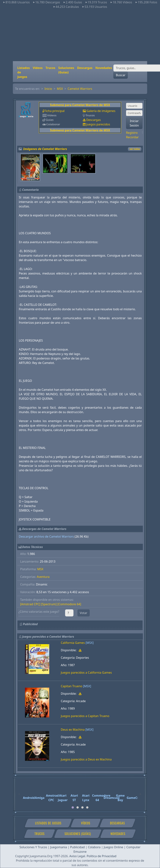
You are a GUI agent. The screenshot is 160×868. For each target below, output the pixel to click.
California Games (73, 643)
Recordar (132, 137)
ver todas (135, 149)
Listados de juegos (23, 72)
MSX (60, 89)
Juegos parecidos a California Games (86, 673)
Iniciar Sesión (134, 123)
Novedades (104, 68)
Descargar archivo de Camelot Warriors (46, 536)
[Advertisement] (80, 35)
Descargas (85, 68)
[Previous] (19, 792)
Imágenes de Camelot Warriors (45, 149)
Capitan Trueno (72, 686)
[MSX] (90, 643)
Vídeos (38, 68)
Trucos (50, 68)
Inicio (48, 89)
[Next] (141, 792)
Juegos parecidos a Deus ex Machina (86, 759)
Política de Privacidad (102, 856)
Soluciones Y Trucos (33, 847)
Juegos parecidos (98, 124)
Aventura (43, 577)
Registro (132, 133)
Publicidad (77, 847)
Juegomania (59, 847)
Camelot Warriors (80, 89)
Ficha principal (54, 111)
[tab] (73, 807)
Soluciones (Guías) (66, 70)
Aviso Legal (77, 856)
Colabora (94, 847)
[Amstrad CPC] (30, 604)
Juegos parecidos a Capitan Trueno (85, 716)
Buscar (121, 75)
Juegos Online (113, 847)
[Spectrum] (49, 604)
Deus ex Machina (73, 730)
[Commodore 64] (69, 604)
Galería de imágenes (101, 111)
